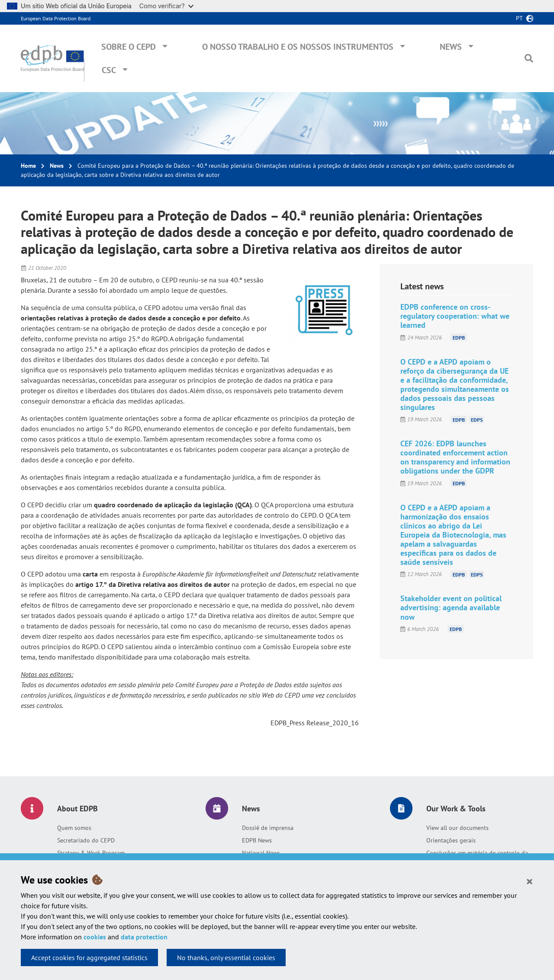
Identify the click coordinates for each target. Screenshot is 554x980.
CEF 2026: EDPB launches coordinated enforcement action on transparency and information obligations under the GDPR (455, 457)
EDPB (459, 338)
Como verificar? (166, 6)
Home (28, 166)
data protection (144, 937)
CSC (109, 70)
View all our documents (457, 828)
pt (519, 18)
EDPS (477, 419)
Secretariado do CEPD (86, 840)
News (451, 47)
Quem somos (74, 828)
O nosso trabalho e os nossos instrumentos (298, 47)
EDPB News (257, 840)
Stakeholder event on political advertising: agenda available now (451, 607)
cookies (95, 937)
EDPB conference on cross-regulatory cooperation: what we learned (455, 316)
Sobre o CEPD (129, 47)
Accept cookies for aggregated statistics (89, 958)
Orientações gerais (451, 840)
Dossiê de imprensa (268, 828)
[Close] (530, 881)
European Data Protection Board (56, 18)
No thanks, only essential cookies (226, 958)
